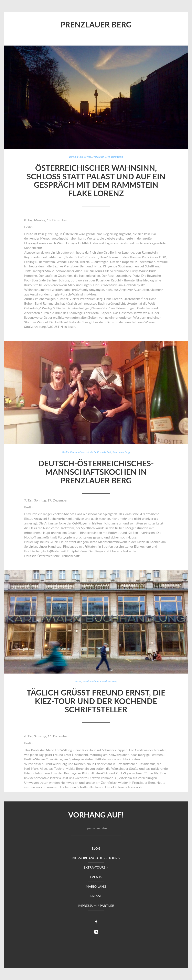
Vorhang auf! (96, 815)
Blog (96, 848)
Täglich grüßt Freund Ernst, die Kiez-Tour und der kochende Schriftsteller (96, 701)
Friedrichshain (91, 681)
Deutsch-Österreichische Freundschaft (91, 452)
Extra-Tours (96, 867)
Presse (96, 896)
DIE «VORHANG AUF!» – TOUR (96, 858)
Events (96, 877)
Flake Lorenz (84, 157)
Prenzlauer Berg (101, 157)
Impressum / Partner (96, 905)
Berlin (72, 157)
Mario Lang (96, 886)
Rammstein (117, 157)
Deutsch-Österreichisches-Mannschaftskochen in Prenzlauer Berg (96, 472)
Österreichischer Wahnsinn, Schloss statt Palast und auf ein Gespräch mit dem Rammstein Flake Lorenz (96, 180)
